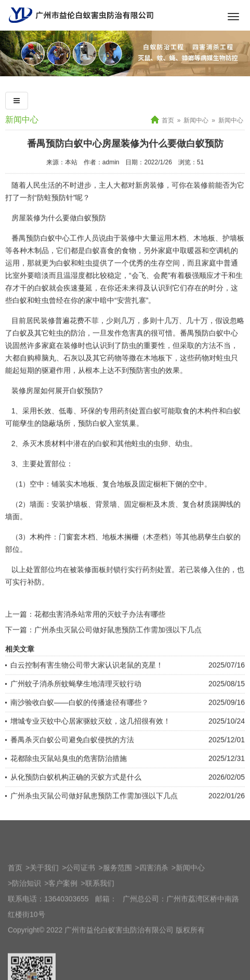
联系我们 (100, 926)
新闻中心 (196, 120)
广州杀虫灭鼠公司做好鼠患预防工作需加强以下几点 (118, 655)
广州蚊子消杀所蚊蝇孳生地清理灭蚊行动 (76, 709)
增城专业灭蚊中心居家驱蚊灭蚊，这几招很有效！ (90, 747)
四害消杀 (154, 910)
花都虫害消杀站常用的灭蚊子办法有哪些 (100, 640)
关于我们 (44, 910)
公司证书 (81, 910)
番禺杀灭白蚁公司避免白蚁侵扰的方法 (72, 765)
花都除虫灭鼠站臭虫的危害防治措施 (69, 784)
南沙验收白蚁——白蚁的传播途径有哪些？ (80, 728)
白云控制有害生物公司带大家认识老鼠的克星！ (87, 691)
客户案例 (63, 926)
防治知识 (27, 926)
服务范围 (117, 910)
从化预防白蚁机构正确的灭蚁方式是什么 (76, 803)
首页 (168, 120)
